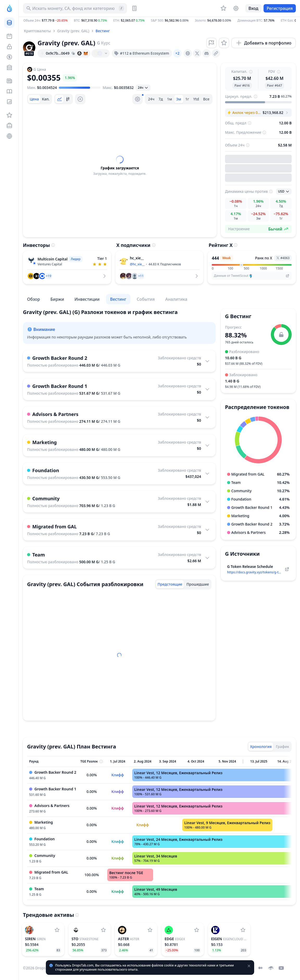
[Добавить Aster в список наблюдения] (150, 930)
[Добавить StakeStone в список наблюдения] (103, 930)
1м (169, 99)
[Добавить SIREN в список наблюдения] (57, 930)
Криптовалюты (37, 31)
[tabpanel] (120, 166)
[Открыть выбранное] (143, 88)
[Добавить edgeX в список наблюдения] (197, 930)
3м (179, 99)
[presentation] (188, 53)
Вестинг (103, 31)
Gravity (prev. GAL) (73, 31)
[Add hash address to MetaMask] (86, 53)
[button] (159, 21)
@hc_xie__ (137, 264)
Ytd (196, 99)
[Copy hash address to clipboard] (73, 53)
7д (161, 99)
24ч (151, 99)
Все (206, 99)
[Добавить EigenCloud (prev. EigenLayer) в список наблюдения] (243, 930)
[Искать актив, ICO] (75, 8)
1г (187, 99)
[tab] (34, 99)
